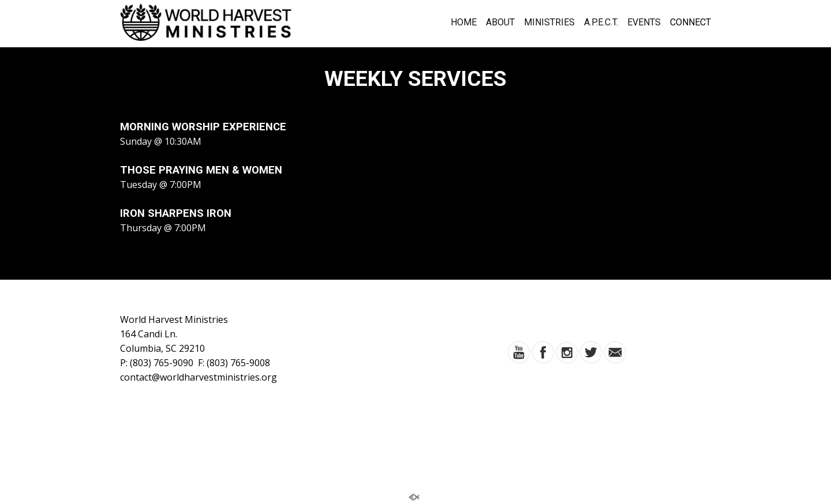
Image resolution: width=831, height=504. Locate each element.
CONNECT (690, 22)
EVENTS (644, 22)
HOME (464, 22)
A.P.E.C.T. (601, 22)
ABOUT (500, 22)
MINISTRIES (549, 22)
